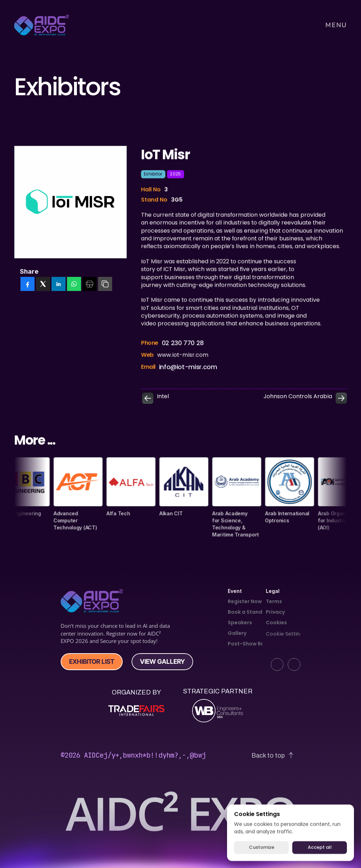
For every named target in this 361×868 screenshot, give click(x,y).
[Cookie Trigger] (286, 634)
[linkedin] (59, 285)
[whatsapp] (74, 285)
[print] (90, 285)
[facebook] (27, 285)
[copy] (105, 285)
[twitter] (43, 285)
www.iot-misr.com (183, 359)
